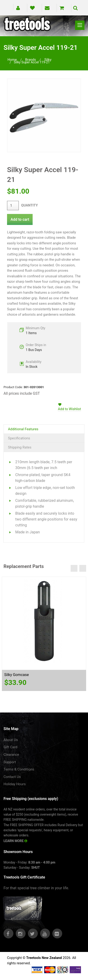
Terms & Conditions (19, 769)
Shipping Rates (20, 447)
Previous (74, 568)
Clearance (11, 755)
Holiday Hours (15, 784)
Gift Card (10, 747)
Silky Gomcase (17, 675)
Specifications (19, 438)
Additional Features (23, 429)
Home (12, 60)
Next (83, 568)
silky (48, 60)
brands (31, 60)
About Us (11, 740)
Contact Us (12, 777)
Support (10, 762)
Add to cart (20, 219)
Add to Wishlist (69, 409)
